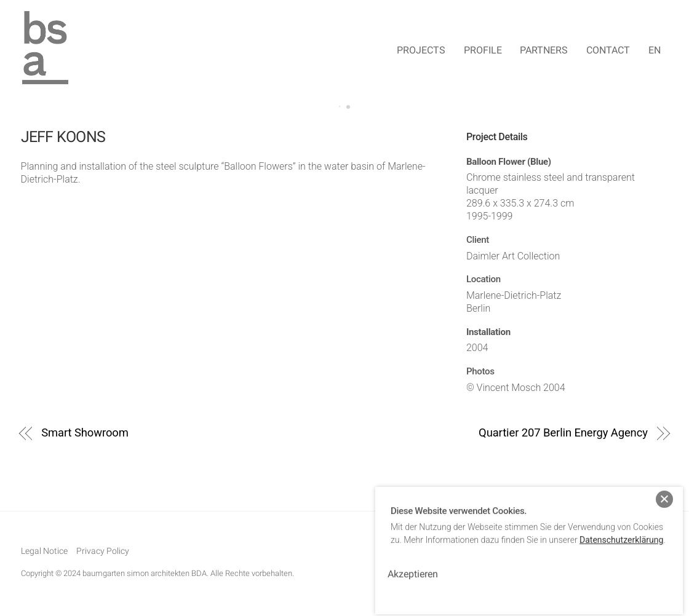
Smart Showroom (85, 432)
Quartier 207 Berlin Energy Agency (563, 432)
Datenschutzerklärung (621, 533)
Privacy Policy (103, 551)
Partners (544, 50)
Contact (608, 50)
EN (655, 50)
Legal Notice (44, 551)
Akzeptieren (413, 567)
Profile (483, 50)
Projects (421, 50)
